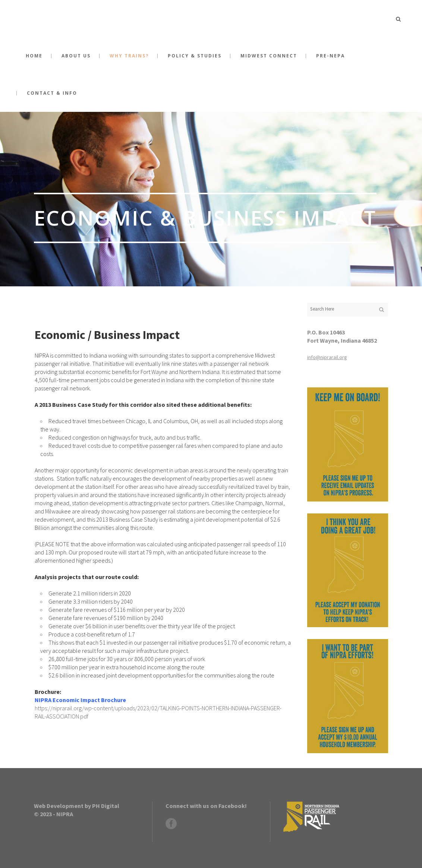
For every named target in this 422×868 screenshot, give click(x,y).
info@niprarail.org (327, 357)
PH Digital (106, 806)
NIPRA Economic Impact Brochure (80, 700)
